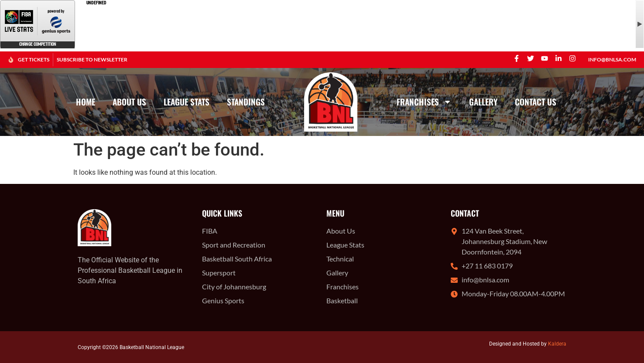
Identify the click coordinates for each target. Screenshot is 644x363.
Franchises (424, 102)
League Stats (187, 102)
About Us (129, 102)
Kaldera (557, 344)
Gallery (483, 102)
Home (86, 102)
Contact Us (536, 102)
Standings (246, 102)
